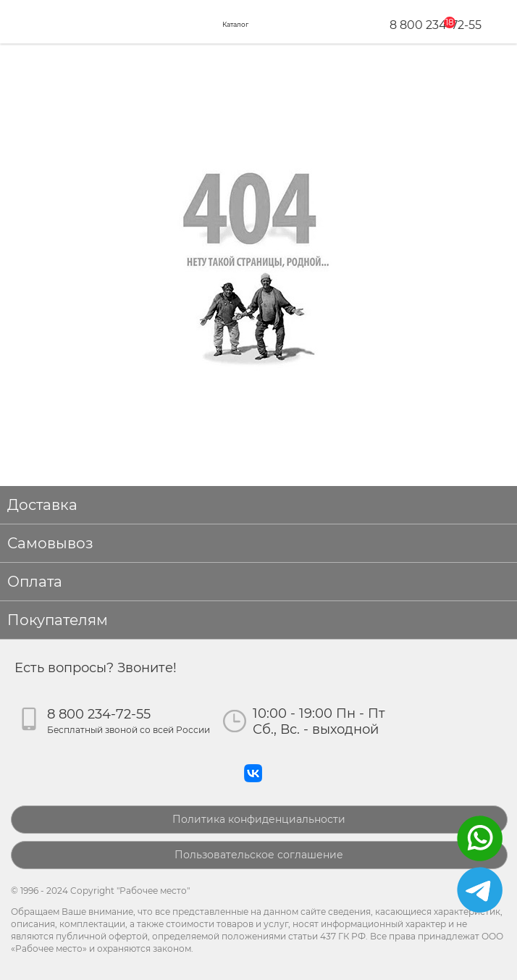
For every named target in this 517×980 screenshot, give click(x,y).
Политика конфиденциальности (259, 819)
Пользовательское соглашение (259, 855)
